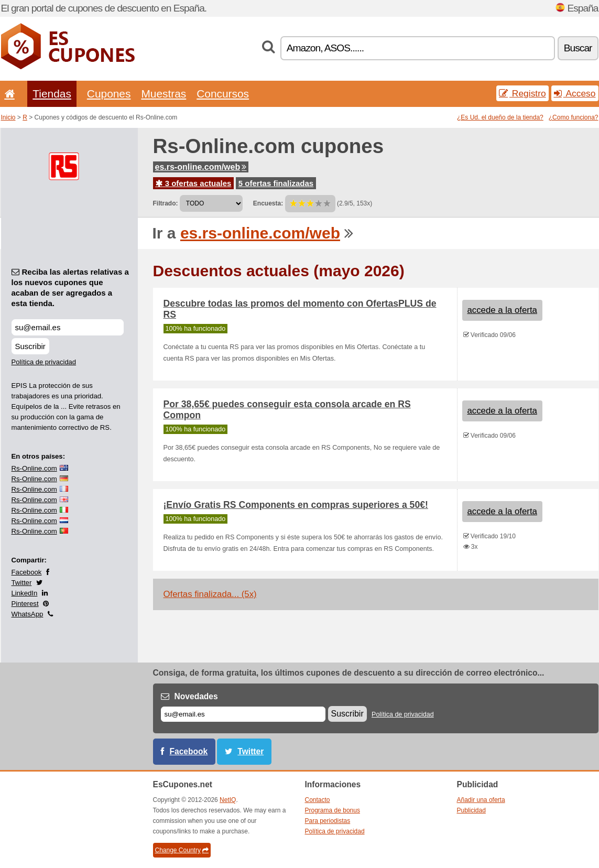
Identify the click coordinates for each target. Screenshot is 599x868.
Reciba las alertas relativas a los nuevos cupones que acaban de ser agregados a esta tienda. (70, 287)
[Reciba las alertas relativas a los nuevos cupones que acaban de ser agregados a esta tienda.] (68, 327)
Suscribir (30, 346)
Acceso (575, 93)
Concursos (223, 94)
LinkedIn (25, 593)
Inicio (8, 117)
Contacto (318, 800)
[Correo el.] (243, 714)
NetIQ (228, 800)
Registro (522, 93)
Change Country (182, 850)
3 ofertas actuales (194, 183)
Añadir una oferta (481, 800)
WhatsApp (28, 614)
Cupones (109, 94)
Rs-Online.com (34, 468)
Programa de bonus (333, 810)
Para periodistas (328, 821)
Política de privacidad (44, 362)
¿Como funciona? (574, 117)
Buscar (578, 48)
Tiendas (52, 94)
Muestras (164, 94)
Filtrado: (166, 203)
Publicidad (471, 810)
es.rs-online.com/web (201, 167)
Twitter (22, 583)
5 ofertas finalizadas (276, 183)
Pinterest (25, 604)
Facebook (27, 572)
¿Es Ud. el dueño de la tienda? (500, 117)
